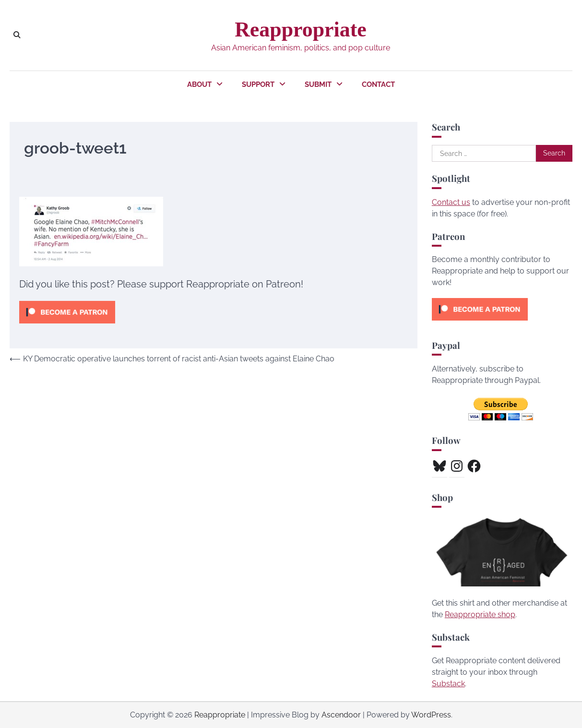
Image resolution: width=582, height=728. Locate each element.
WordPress (431, 715)
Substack (448, 684)
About (199, 84)
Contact (378, 84)
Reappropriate (301, 29)
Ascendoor (341, 715)
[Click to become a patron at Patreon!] (67, 326)
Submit (318, 84)
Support (258, 84)
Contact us (451, 202)
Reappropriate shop (480, 615)
